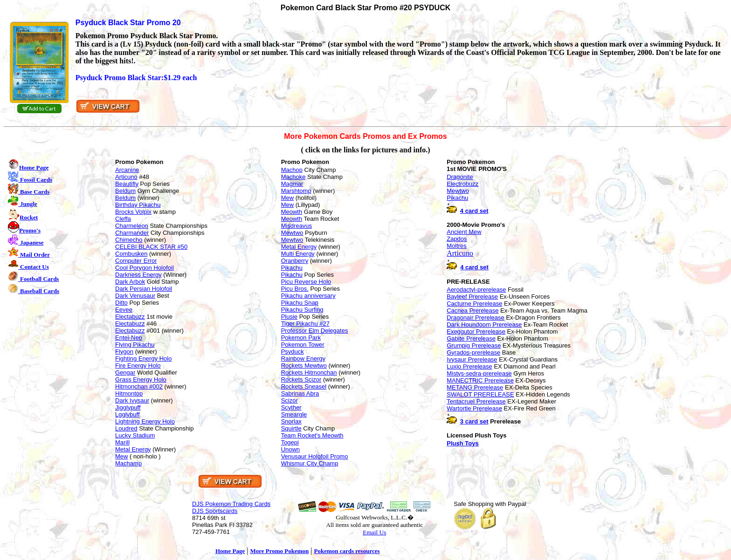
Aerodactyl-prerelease (476, 290)
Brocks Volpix (133, 212)
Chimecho (129, 240)
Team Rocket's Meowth (312, 435)
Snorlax (291, 421)
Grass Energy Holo (141, 379)
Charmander (132, 233)
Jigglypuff (128, 407)
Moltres (457, 246)
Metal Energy (133, 449)
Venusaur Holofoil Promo (315, 456)
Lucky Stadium (135, 435)
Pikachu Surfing (302, 310)
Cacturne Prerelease (474, 304)
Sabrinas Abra (300, 393)
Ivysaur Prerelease (472, 359)
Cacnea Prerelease (472, 311)
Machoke (293, 177)
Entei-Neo (129, 338)
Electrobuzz (462, 184)
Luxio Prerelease (469, 366)
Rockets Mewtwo (304, 365)
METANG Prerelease (475, 387)
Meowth (292, 212)
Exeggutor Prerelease (476, 331)
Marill (122, 442)
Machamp (128, 463)
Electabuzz (130, 317)
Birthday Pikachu (138, 205)
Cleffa (123, 219)
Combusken (131, 254)
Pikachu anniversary (308, 296)
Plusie (289, 317)
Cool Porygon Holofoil (145, 268)
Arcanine (127, 170)
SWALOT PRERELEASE (480, 394)
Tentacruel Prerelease (476, 401)
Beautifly (127, 184)
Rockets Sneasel (304, 386)
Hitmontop (129, 393)
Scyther (291, 407)
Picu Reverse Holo (306, 282)
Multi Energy (298, 254)
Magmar (292, 184)
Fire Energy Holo (138, 365)
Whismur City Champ (310, 463)
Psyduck (293, 352)
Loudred (126, 428)
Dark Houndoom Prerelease (484, 324)
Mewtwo (292, 233)
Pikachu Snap (300, 303)
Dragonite (460, 177)
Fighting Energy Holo (143, 359)
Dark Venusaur (135, 296)
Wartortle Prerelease (474, 408)
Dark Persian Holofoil (144, 289)
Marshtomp (296, 191)
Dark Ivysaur (132, 400)
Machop (292, 170)
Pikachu (292, 268)
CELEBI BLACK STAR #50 (151, 247)
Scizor (290, 400)
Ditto (121, 303)
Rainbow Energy (303, 359)
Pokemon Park (301, 338)
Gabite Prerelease (471, 338)
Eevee (124, 310)
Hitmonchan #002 (139, 386)
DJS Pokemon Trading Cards (231, 504)
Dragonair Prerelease (476, 318)
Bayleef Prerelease (472, 297)
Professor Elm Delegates (315, 331)
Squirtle (291, 428)
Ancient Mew (464, 232)
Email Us (374, 532)
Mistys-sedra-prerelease (479, 373)
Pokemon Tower (303, 345)
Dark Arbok (130, 282)
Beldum (125, 191)
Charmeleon (132, 226)
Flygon (124, 352)
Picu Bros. (295, 289)
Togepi (290, 442)
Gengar (125, 372)
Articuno (126, 177)
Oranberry (295, 261)
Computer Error (136, 261)
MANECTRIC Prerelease (480, 380)
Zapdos (457, 239)
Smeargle (294, 414)
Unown (290, 449)
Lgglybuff (128, 414)
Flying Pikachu (135, 345)
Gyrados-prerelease (473, 352)
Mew (121, 456)
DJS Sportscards (215, 511)
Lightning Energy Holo (145, 421)
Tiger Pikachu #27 (305, 324)
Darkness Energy (138, 275)
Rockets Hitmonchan (309, 372)
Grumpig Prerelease (474, 345)
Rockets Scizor (301, 379)
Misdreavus (297, 226)
